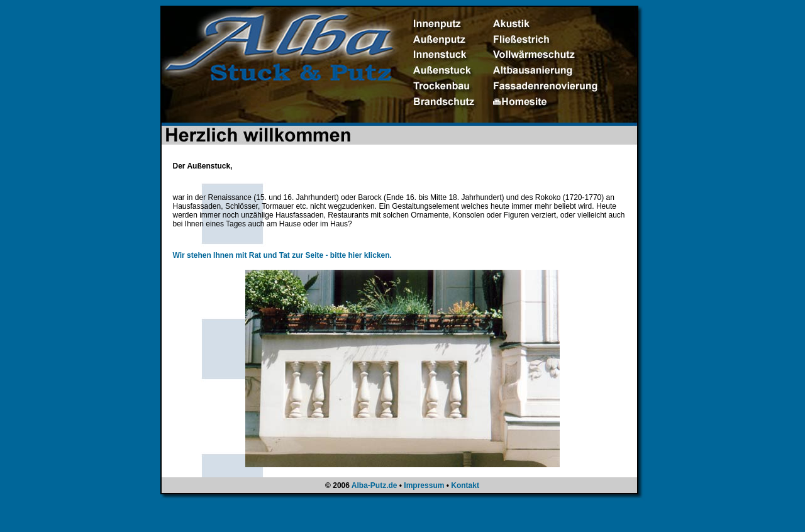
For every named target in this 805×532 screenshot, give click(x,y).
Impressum (424, 485)
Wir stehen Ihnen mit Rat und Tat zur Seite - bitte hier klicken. (282, 255)
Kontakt (465, 485)
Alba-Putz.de (375, 485)
